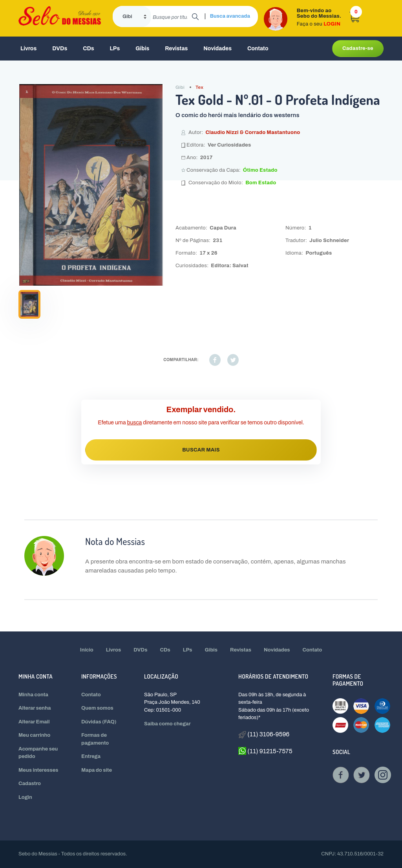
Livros (28, 49)
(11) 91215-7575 (265, 751)
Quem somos (97, 708)
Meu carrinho (34, 735)
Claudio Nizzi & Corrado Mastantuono (253, 132)
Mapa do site (97, 770)
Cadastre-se (358, 48)
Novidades (217, 49)
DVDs (60, 49)
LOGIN (332, 24)
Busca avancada (230, 16)
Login (25, 797)
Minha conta (33, 695)
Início (87, 650)
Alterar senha (35, 708)
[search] (171, 17)
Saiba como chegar (167, 724)
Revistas (176, 49)
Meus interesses (38, 770)
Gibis (142, 49)
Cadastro (30, 784)
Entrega (91, 756)
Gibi (180, 87)
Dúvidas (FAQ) (99, 722)
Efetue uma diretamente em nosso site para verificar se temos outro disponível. (201, 423)
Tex (199, 87)
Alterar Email (34, 722)
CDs (88, 49)
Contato (258, 49)
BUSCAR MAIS (201, 450)
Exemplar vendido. (201, 409)
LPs (115, 49)
